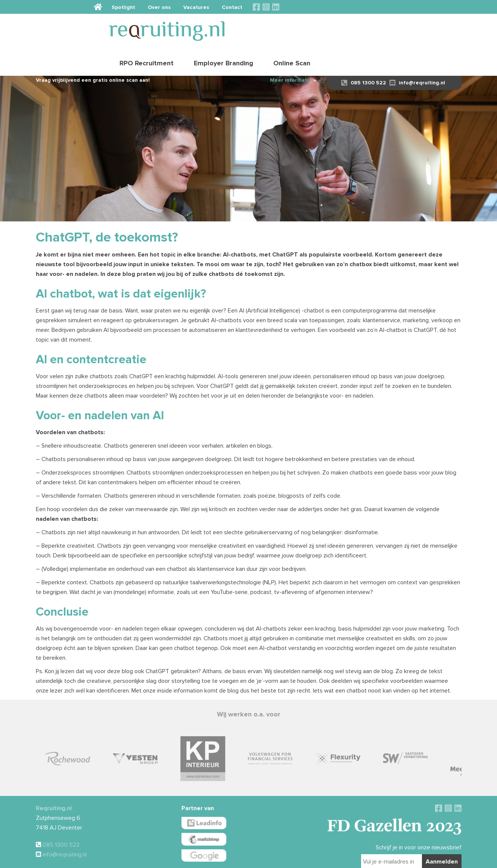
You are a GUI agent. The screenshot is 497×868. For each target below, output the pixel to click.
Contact (414, 7)
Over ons (341, 7)
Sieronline (364, 859)
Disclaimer (263, 859)
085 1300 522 (364, 57)
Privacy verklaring (292, 859)
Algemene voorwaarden (229, 859)
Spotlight (306, 7)
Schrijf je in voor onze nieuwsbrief (419, 822)
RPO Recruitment (292, 28)
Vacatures (378, 7)
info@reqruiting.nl (417, 57)
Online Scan (437, 28)
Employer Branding (369, 28)
